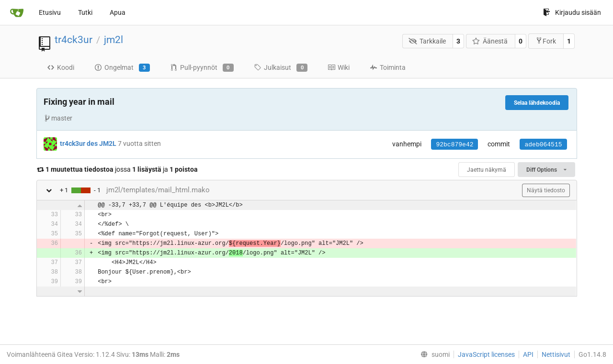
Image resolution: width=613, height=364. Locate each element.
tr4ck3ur (74, 40)
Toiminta (388, 67)
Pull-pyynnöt (202, 68)
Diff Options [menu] (546, 170)
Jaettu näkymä (487, 170)
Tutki (85, 12)
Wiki (339, 67)
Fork (546, 41)
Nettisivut (556, 354)
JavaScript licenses (486, 354)
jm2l (114, 40)
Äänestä (490, 41)
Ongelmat (122, 68)
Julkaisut (281, 68)
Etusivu (50, 12)
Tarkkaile (427, 41)
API (528, 354)
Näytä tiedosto (546, 190)
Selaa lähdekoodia (537, 103)
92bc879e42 (454, 145)
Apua (118, 12)
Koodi (61, 67)
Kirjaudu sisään (572, 12)
